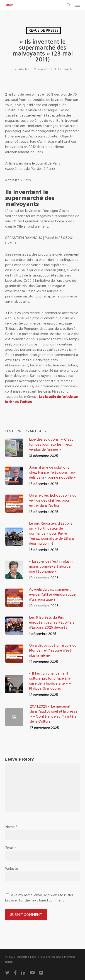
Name (11, 827)
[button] (78, 5)
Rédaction (23, 69)
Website (12, 869)
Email (11, 848)
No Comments (63, 69)
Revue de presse (44, 30)
